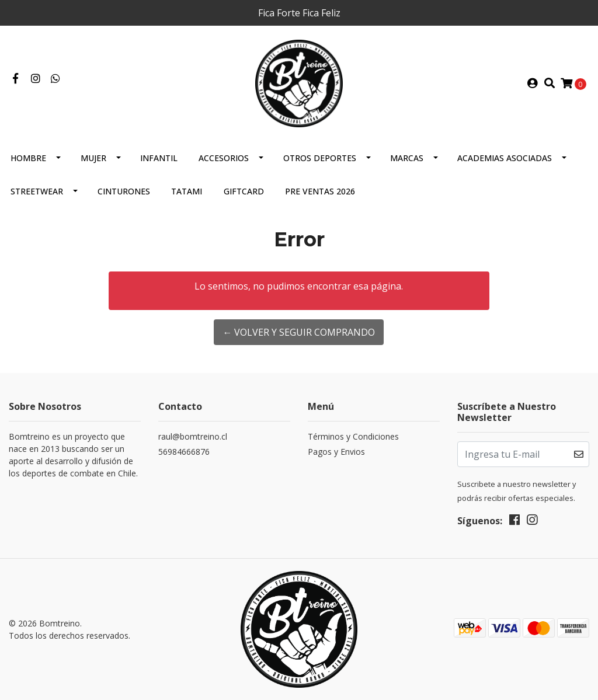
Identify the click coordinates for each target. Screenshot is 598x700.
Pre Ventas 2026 (320, 191)
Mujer (93, 158)
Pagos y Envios (336, 452)
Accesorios (224, 158)
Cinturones (124, 191)
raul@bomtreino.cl (193, 436)
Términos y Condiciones (353, 436)
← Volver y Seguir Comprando (299, 332)
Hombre (28, 158)
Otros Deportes (320, 158)
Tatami (187, 191)
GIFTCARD (244, 191)
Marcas (407, 158)
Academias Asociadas (505, 158)
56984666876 (184, 452)
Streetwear (37, 191)
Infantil (159, 158)
